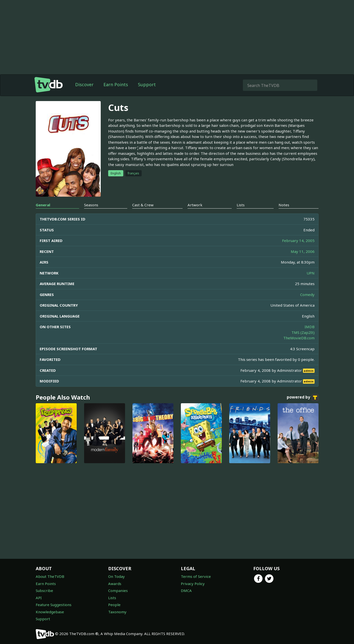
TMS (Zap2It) (303, 332)
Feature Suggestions (54, 605)
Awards (115, 584)
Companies (118, 590)
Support (147, 84)
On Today (116, 576)
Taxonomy (117, 612)
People (114, 605)
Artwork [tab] (195, 205)
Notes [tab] (284, 205)
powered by (303, 398)
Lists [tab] (241, 205)
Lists (112, 598)
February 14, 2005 (298, 241)
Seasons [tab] (91, 205)
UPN (311, 273)
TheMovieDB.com (299, 338)
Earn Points (116, 84)
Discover (84, 84)
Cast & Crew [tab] (143, 205)
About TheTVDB (50, 576)
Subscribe (44, 590)
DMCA (186, 590)
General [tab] (43, 205)
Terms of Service (196, 576)
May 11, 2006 (303, 251)
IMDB (310, 327)
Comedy (307, 295)
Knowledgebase (50, 612)
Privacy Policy (193, 584)
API (39, 598)
